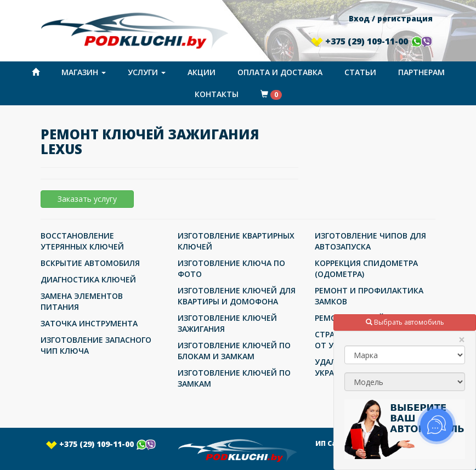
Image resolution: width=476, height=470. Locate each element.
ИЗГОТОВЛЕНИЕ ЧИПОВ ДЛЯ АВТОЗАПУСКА (370, 241)
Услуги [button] (147, 72)
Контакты (217, 94)
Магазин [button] (84, 72)
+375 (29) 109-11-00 (372, 41)
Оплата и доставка (280, 72)
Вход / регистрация (391, 18)
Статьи (360, 72)
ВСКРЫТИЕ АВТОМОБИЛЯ (90, 263)
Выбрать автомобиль (405, 322)
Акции (202, 72)
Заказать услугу (87, 199)
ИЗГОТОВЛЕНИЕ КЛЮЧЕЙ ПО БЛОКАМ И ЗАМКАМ (234, 351)
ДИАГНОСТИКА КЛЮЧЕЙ (88, 279)
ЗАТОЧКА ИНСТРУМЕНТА (89, 323)
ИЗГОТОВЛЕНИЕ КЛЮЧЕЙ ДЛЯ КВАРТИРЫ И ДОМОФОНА (237, 296)
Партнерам (421, 72)
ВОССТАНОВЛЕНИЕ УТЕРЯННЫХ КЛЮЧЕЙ (82, 241)
